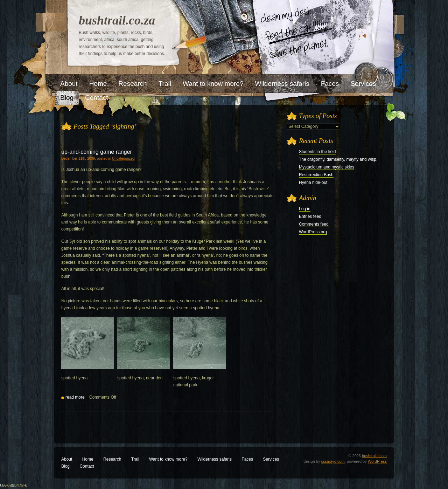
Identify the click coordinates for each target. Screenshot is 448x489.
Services (271, 459)
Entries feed (310, 216)
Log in (305, 209)
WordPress (377, 461)
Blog (65, 466)
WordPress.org (313, 232)
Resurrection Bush (316, 175)
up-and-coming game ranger (97, 152)
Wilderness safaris (215, 459)
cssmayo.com (333, 461)
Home (88, 459)
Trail (135, 459)
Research (112, 459)
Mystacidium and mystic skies (327, 167)
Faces (247, 459)
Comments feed (314, 224)
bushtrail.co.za (117, 20)
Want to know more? (168, 459)
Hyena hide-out (313, 182)
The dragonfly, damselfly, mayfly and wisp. (338, 159)
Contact (87, 466)
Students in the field (317, 152)
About (67, 459)
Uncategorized (123, 159)
